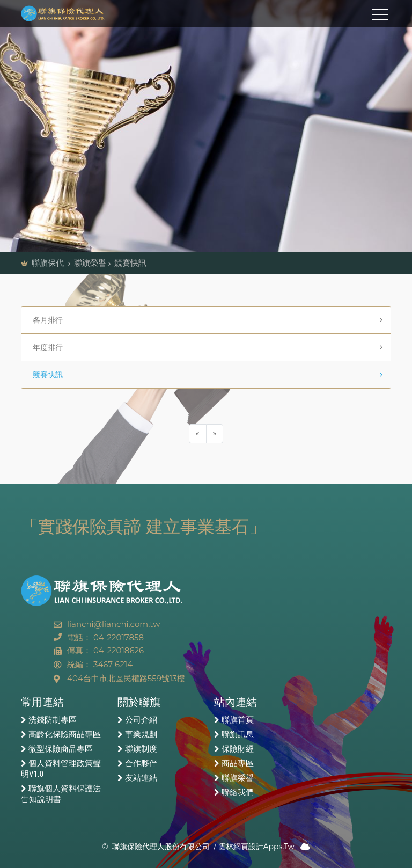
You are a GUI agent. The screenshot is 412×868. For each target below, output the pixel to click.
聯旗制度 (141, 749)
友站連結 (141, 778)
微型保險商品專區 (61, 749)
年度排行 (45, 347)
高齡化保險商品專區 (65, 734)
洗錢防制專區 (53, 720)
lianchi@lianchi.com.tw (113, 624)
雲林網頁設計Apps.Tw (256, 847)
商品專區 (238, 763)
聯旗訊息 (238, 734)
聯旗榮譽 (238, 778)
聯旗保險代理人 (69, 13)
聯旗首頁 (238, 720)
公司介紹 (141, 720)
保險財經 (238, 749)
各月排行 (45, 320)
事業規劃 (141, 734)
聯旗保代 (49, 263)
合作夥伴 (141, 763)
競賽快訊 (45, 375)
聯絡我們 (238, 792)
